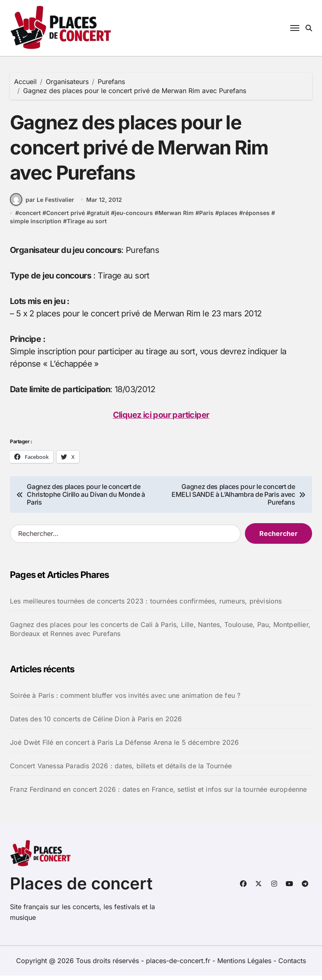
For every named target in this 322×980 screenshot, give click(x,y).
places (228, 218)
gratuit (100, 218)
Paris (206, 218)
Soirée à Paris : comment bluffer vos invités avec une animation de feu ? (125, 700)
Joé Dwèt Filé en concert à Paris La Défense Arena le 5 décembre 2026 (125, 747)
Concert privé (66, 218)
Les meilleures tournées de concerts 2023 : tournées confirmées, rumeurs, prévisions (146, 606)
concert (30, 218)
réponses (256, 218)
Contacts (292, 965)
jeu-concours (134, 218)
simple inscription (36, 226)
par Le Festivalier (42, 205)
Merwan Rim (176, 218)
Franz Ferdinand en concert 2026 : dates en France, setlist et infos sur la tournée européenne (159, 794)
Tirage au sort (87, 226)
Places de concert (81, 888)
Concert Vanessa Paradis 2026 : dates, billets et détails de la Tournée (121, 771)
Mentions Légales (245, 965)
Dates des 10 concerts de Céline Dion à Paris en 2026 (96, 724)
